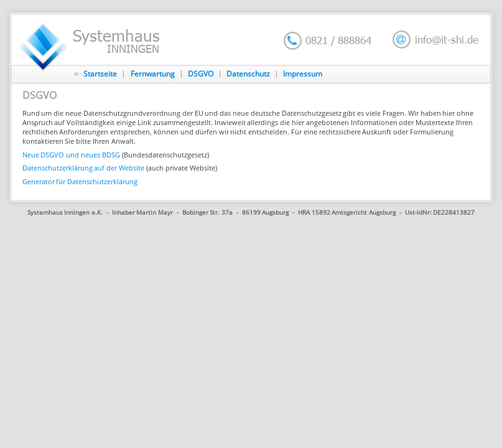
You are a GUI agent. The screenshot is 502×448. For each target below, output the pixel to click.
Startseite (100, 74)
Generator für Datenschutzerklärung (80, 181)
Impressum (303, 74)
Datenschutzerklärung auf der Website (83, 168)
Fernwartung (153, 74)
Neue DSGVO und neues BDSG (71, 155)
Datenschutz (248, 74)
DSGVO (201, 74)
